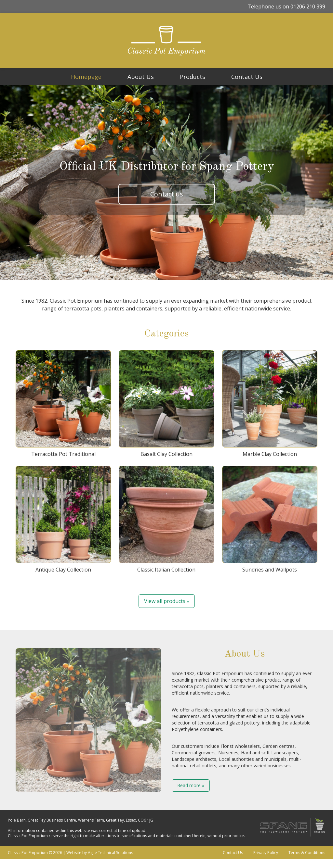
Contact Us (247, 77)
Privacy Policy (266, 853)
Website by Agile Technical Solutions (100, 853)
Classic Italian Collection (166, 519)
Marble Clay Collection (270, 404)
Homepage (86, 77)
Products (193, 77)
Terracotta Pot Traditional (63, 404)
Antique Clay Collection (63, 519)
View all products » (167, 601)
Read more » (191, 785)
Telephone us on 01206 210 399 (286, 6)
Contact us (167, 194)
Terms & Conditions (307, 853)
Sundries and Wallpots (270, 519)
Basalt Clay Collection (166, 404)
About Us (141, 77)
